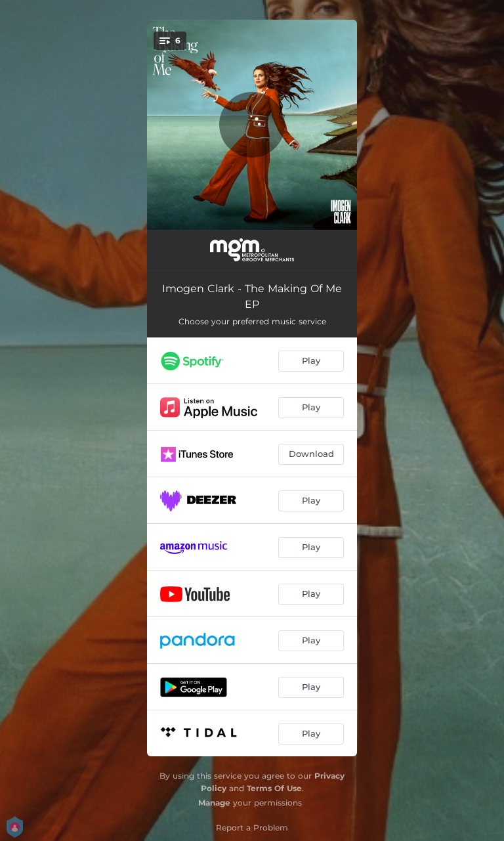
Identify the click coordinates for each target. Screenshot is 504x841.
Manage (214, 803)
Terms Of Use (274, 788)
